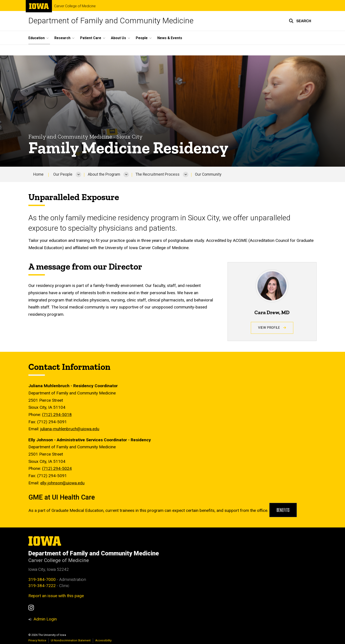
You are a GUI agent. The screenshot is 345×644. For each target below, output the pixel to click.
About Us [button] (118, 38)
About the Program (104, 174)
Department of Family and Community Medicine (111, 21)
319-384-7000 (42, 579)
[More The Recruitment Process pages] (186, 174)
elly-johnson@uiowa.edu (62, 483)
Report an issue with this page (56, 596)
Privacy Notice (37, 640)
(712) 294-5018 (57, 415)
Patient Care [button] (91, 38)
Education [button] (37, 38)
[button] (300, 21)
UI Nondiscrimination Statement (71, 640)
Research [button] (62, 38)
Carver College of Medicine (75, 6)
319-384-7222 (42, 586)
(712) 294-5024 (57, 468)
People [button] (142, 38)
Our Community (208, 174)
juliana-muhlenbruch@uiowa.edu (70, 429)
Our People (63, 174)
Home (38, 174)
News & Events (170, 38)
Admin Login (45, 619)
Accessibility (103, 640)
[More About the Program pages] (126, 174)
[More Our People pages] (78, 174)
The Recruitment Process (158, 174)
